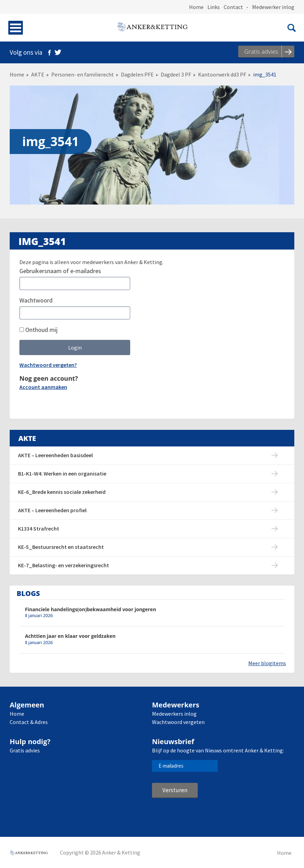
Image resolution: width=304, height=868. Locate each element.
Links (214, 7)
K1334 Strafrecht (39, 528)
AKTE (38, 74)
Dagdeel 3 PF (176, 74)
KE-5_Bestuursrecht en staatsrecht (61, 547)
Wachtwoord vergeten (178, 722)
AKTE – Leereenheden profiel (52, 510)
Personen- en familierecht (83, 74)
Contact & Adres (29, 722)
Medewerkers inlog (174, 714)
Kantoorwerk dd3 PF (222, 74)
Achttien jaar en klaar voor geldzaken (70, 636)
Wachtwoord (36, 300)
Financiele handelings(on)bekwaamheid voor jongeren (91, 609)
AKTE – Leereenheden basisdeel (55, 455)
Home (196, 7)
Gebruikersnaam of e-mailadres (60, 271)
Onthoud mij (38, 330)
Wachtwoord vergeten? (48, 365)
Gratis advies (25, 750)
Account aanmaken (43, 387)
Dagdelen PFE (137, 74)
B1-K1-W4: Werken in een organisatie (62, 473)
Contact (233, 7)
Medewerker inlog (273, 7)
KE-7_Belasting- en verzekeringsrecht (64, 565)
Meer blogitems (267, 663)
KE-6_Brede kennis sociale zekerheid (62, 492)
